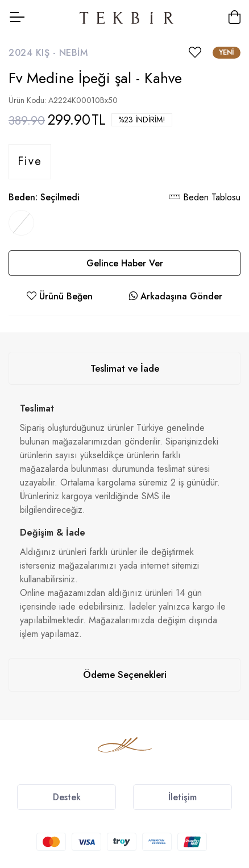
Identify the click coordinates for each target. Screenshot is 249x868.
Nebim (74, 53)
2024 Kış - (34, 53)
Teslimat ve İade (125, 368)
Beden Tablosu (205, 197)
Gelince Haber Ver (125, 263)
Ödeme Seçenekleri (125, 674)
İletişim (182, 797)
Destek (67, 797)
